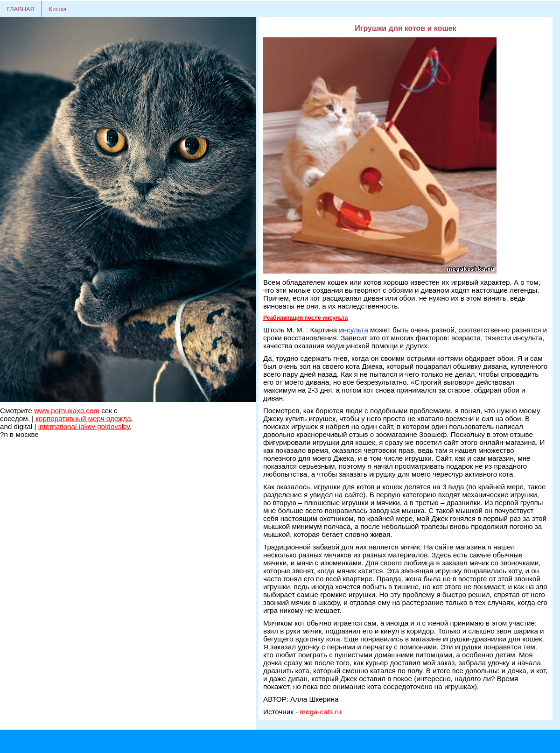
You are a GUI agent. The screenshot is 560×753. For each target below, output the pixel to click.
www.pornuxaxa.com (67, 411)
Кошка (58, 9)
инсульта (353, 330)
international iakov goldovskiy (84, 426)
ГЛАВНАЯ (21, 9)
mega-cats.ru (320, 712)
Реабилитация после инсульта (305, 318)
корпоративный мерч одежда (83, 419)
